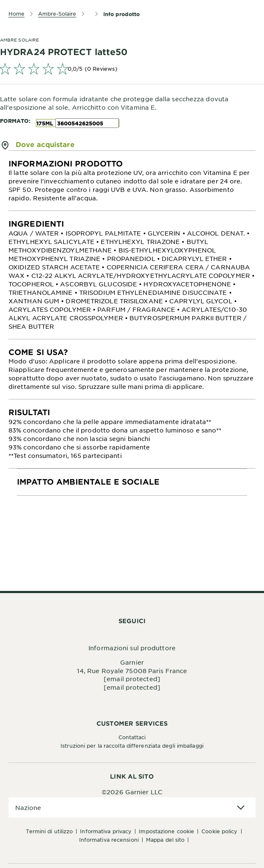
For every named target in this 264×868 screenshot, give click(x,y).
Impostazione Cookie (166, 831)
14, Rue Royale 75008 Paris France (132, 671)
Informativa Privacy (106, 831)
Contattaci (132, 737)
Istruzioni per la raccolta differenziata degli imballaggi (132, 746)
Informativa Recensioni (109, 840)
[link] (132, 69)
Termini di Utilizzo (49, 831)
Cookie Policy (219, 831)
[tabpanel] (132, 181)
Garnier (132, 662)
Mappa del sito (165, 840)
